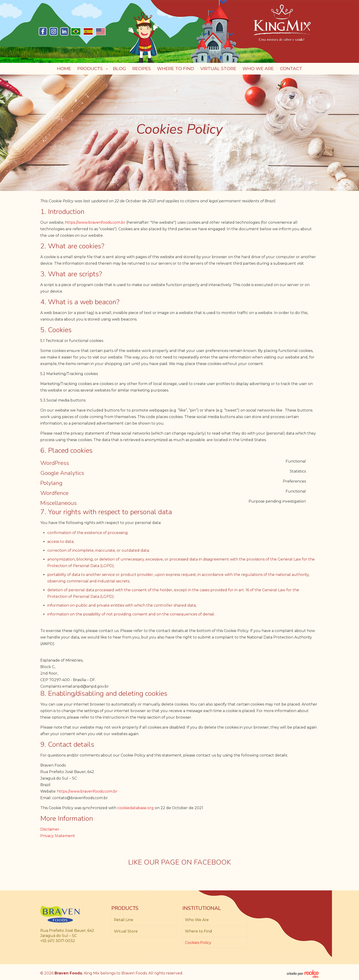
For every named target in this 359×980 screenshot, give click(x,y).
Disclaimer (50, 829)
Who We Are (197, 920)
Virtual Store (126, 931)
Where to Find (198, 931)
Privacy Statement (58, 836)
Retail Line (124, 920)
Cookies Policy (198, 943)
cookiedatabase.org (136, 808)
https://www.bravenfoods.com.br (95, 222)
